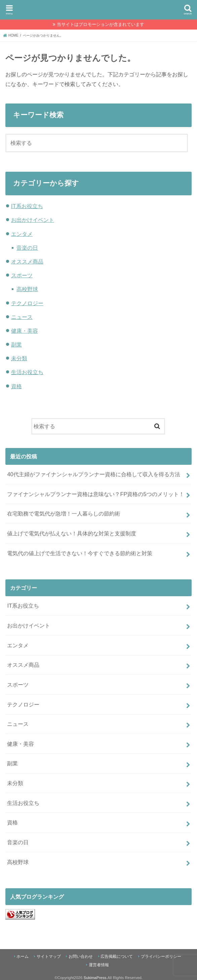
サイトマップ (49, 956)
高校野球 (27, 289)
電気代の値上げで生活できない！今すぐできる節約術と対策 (80, 553)
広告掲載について (117, 956)
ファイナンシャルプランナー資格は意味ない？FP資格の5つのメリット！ (95, 494)
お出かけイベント (33, 220)
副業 (16, 344)
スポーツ (22, 275)
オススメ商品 (27, 261)
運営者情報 (99, 965)
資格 (16, 386)
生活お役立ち (27, 372)
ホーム (23, 956)
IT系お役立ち (27, 206)
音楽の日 (27, 248)
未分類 (19, 358)
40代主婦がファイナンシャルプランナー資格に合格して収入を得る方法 (93, 474)
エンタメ (22, 234)
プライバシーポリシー (161, 956)
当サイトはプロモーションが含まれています (101, 24)
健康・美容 (25, 331)
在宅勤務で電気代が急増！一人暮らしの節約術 (64, 514)
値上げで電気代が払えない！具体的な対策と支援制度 (72, 533)
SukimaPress (98, 9)
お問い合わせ (81, 956)
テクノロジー (27, 303)
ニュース (22, 317)
